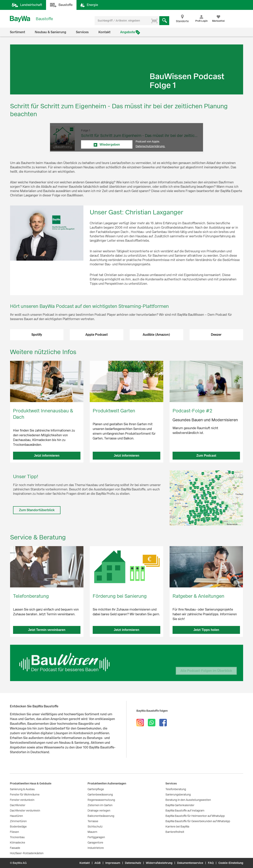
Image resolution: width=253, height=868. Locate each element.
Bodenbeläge (18, 827)
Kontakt (104, 32)
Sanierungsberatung (178, 794)
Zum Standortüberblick (37, 510)
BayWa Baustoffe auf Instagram (185, 811)
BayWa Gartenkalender (180, 805)
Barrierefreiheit (175, 832)
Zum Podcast (206, 456)
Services (82, 32)
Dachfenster (18, 805)
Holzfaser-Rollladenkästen (27, 853)
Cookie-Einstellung (231, 863)
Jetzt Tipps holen (206, 630)
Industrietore (96, 848)
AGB (98, 863)
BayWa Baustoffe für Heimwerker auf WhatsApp (195, 816)
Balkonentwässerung (101, 816)
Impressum (113, 863)
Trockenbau (17, 837)
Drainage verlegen (99, 811)
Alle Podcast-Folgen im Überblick (206, 671)
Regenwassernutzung (101, 800)
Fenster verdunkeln (22, 800)
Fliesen (14, 832)
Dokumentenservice (190, 863)
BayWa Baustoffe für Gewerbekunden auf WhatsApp (198, 821)
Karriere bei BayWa (177, 827)
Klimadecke (17, 843)
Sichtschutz (95, 827)
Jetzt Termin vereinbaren (47, 630)
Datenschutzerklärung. (150, 146)
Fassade (15, 848)
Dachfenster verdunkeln (25, 811)
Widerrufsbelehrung (159, 863)
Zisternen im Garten (100, 805)
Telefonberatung (176, 789)
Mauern (92, 832)
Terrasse (93, 821)
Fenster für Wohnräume (25, 794)
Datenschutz (133, 863)
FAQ (211, 863)
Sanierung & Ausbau (22, 789)
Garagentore (95, 843)
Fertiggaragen (96, 837)
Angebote (128, 32)
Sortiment (17, 32)
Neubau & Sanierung (51, 32)
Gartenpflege (96, 789)
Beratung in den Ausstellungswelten (188, 800)
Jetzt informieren (47, 456)
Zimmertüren (18, 821)
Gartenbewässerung (100, 794)
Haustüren (16, 816)
